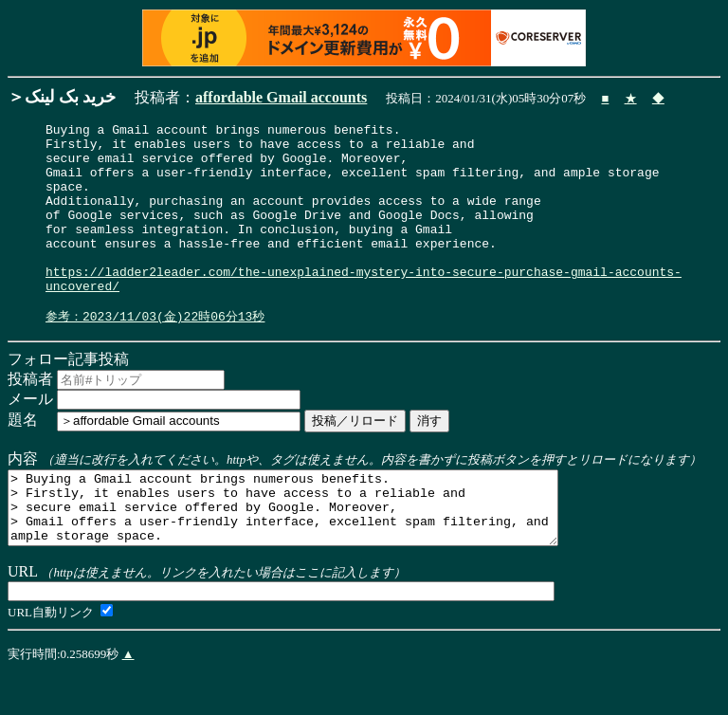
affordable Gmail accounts (281, 97)
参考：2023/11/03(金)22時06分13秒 (155, 354)
